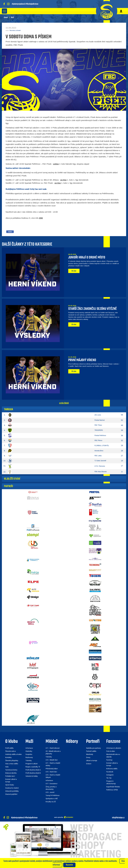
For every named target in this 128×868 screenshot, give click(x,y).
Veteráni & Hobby (32, 776)
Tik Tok (109, 778)
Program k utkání (31, 764)
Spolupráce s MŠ (52, 799)
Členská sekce (10, 751)
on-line (63, 180)
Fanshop (109, 760)
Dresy (88, 757)
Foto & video (111, 751)
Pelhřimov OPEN (112, 790)
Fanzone (113, 742)
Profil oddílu (9, 748)
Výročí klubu (10, 785)
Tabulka (8, 409)
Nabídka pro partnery (93, 748)
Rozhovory (29, 757)
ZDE (41, 218)
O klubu (11, 742)
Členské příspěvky (12, 761)
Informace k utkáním (114, 748)
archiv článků (64, 403)
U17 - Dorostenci (51, 784)
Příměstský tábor (52, 769)
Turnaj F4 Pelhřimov (53, 795)
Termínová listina (11, 770)
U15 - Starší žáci (51, 772)
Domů (6, 18)
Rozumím (69, 865)
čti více (74, 271)
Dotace (89, 764)
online (56, 164)
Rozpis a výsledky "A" (33, 767)
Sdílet (10, 232)
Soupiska (29, 754)
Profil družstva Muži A (33, 770)
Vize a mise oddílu (12, 764)
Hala (7, 767)
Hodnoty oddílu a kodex (13, 754)
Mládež (52, 742)
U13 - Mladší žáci (52, 760)
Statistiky (29, 751)
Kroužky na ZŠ (51, 802)
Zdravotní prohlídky (12, 791)
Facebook (110, 772)
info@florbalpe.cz (118, 818)
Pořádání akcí (10, 776)
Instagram (110, 775)
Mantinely (90, 754)
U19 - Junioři (50, 792)
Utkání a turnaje (92, 761)
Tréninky (29, 761)
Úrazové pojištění (11, 794)
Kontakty (8, 757)
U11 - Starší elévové (53, 748)
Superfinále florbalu (113, 787)
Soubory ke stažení (12, 788)
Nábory (72, 742)
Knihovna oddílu (112, 769)
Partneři (93, 742)
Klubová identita (11, 773)
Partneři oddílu (91, 751)
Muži (29, 742)
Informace (29, 748)
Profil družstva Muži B (33, 773)
